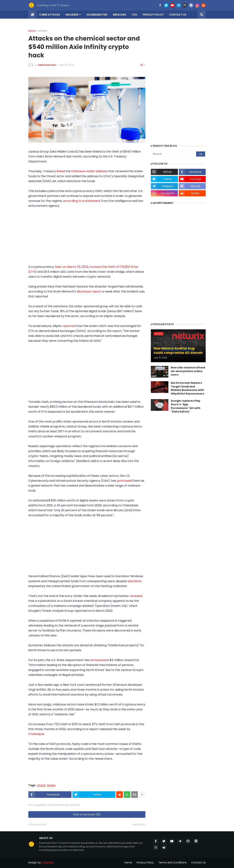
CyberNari (48, 863)
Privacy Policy (145, 863)
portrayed (125, 481)
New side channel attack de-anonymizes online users (188, 371)
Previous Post (38, 824)
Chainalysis (36, 734)
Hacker (51, 785)
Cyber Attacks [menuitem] (50, 15)
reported (69, 326)
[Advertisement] (87, 239)
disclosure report (89, 291)
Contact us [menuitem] (178, 15)
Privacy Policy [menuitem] (153, 15)
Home (32, 31)
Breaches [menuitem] (120, 15)
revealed (136, 596)
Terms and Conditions (172, 863)
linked (61, 171)
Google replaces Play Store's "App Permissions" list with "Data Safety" (186, 406)
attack (41, 785)
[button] (202, 15)
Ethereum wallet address (89, 171)
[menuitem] (32, 15)
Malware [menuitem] (72, 15)
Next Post (138, 824)
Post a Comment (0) (87, 814)
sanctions (135, 581)
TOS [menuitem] (134, 15)
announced (99, 660)
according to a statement (82, 201)
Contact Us (198, 863)
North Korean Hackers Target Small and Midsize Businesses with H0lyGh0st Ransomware (188, 388)
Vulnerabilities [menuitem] (97, 15)
